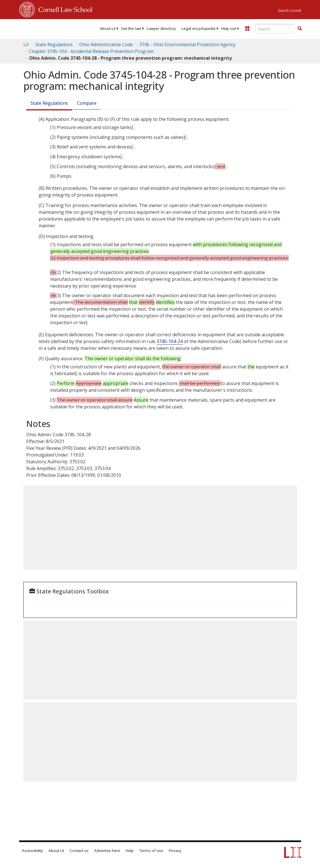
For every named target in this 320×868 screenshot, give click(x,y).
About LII (108, 28)
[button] (300, 28)
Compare (87, 103)
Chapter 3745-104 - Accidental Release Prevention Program (91, 51)
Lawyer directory (161, 28)
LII (26, 44)
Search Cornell (290, 11)
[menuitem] (108, 28)
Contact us (79, 851)
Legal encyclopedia (198, 28)
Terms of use (151, 851)
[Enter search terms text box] (275, 29)
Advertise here (107, 851)
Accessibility (32, 851)
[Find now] (300, 29)
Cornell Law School (64, 9)
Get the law (131, 28)
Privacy (175, 851)
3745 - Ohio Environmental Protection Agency (187, 44)
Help (130, 851)
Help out (229, 28)
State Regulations (54, 44)
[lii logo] (41, 28)
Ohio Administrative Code (106, 44)
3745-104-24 (170, 341)
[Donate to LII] (247, 28)
